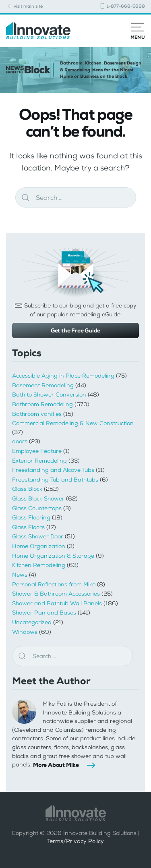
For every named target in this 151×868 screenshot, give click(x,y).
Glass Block (27, 489)
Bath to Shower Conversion (49, 395)
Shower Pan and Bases (44, 613)
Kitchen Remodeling (39, 565)
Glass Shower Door (38, 537)
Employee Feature (37, 451)
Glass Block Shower (38, 499)
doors (20, 441)
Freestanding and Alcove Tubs (53, 470)
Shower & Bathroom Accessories (56, 594)
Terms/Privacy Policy (75, 841)
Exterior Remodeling (39, 461)
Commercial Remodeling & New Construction (73, 423)
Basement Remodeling (43, 385)
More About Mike (56, 765)
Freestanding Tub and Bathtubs (55, 480)
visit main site (24, 6)
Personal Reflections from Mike (54, 585)
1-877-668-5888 (122, 6)
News (20, 575)
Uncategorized (32, 622)
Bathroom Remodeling (42, 404)
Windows (25, 632)
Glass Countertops (37, 508)
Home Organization (39, 546)
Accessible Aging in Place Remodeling (63, 376)
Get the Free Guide (75, 330)
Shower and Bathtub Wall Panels (57, 603)
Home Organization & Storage (53, 556)
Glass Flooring (31, 518)
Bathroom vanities (37, 414)
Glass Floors (28, 527)
